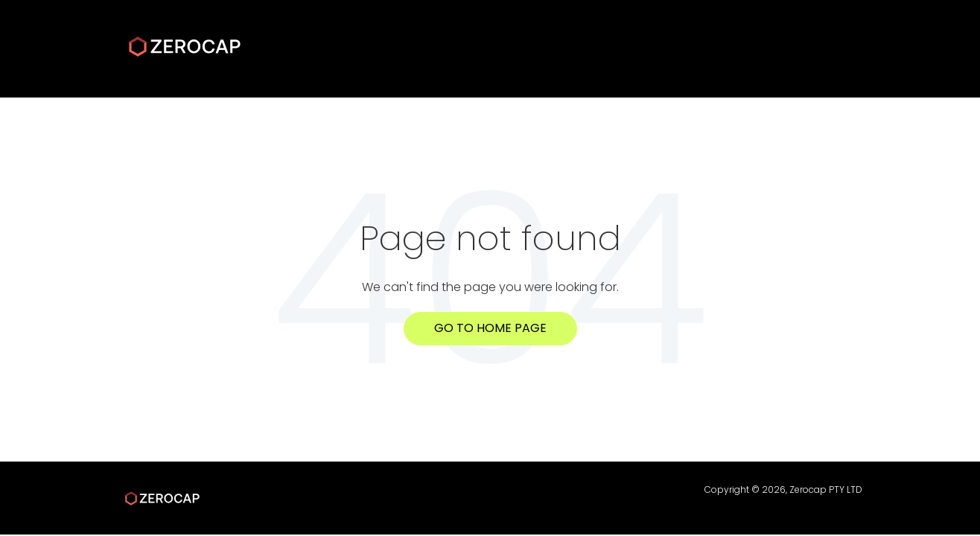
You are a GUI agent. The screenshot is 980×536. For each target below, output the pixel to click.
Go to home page (490, 328)
